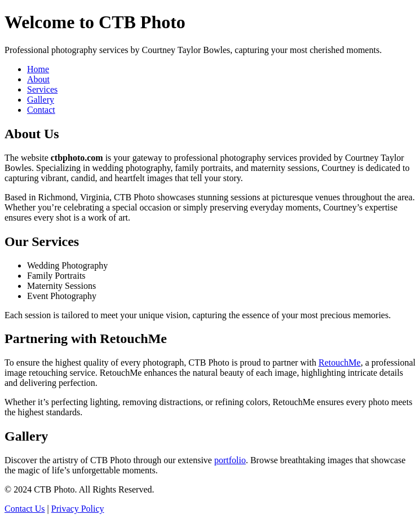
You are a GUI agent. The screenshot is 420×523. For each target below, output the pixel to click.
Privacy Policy (78, 509)
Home (38, 69)
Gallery (41, 100)
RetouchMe (340, 362)
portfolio (230, 460)
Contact (41, 110)
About (38, 79)
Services (42, 89)
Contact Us (25, 509)
